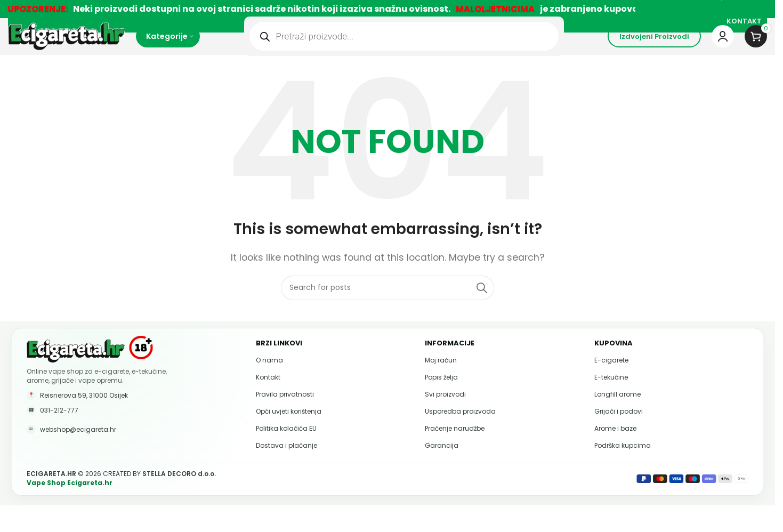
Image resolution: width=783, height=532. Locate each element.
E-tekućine (611, 393)
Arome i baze (615, 444)
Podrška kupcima (623, 461)
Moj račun (441, 376)
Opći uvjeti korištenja (289, 427)
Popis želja (441, 393)
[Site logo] (67, 45)
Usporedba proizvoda (460, 427)
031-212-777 (59, 426)
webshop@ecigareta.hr (78, 445)
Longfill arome (617, 410)
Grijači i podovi (619, 427)
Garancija (442, 461)
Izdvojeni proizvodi (654, 46)
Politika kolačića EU (286, 444)
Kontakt (268, 393)
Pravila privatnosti (285, 410)
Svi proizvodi (445, 410)
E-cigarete (611, 376)
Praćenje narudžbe (455, 444)
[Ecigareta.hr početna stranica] (76, 366)
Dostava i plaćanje (286, 461)
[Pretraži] (388, 303)
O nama (269, 376)
